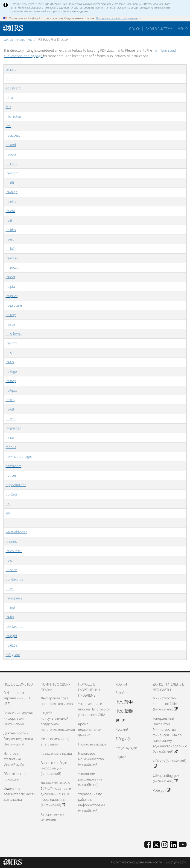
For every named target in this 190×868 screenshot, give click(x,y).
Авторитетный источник (52, 817)
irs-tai (10, 362)
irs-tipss (11, 390)
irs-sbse (11, 570)
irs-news (12, 268)
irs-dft (10, 183)
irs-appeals (14, 598)
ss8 (8, 513)
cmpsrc (11, 69)
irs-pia (10, 287)
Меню (183, 29)
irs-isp (10, 239)
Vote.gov (162, 790)
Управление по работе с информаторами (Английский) (92, 802)
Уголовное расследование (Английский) (90, 779)
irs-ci (9, 560)
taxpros (11, 542)
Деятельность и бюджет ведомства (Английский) (18, 739)
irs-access (13, 135)
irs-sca (10, 324)
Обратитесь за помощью (15, 777)
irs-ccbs (11, 164)
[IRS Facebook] (148, 845)
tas (8, 523)
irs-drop (12, 192)
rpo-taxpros (14, 627)
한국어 (121, 720)
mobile (11, 447)
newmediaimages (19, 457)
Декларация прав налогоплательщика (57, 701)
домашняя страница (18, 40)
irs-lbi (10, 617)
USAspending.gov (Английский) (166, 778)
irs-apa (11, 154)
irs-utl (10, 409)
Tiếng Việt (123, 739)
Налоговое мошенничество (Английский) (91, 759)
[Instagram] (165, 845)
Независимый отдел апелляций (57, 742)
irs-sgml (11, 343)
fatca (9, 98)
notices (11, 475)
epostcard (13, 88)
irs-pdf (10, 277)
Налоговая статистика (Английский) (14, 759)
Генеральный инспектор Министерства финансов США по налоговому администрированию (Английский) (170, 735)
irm (8, 126)
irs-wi (10, 589)
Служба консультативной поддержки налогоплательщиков (58, 721)
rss (7, 504)
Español (122, 693)
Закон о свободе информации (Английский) (54, 768)
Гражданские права (56, 754)
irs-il (9, 220)
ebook (10, 79)
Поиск (135, 29)
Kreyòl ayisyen (126, 748)
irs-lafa (11, 249)
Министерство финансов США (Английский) (165, 704)
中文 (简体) (124, 702)
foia (8, 107)
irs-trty (10, 400)
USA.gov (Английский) (170, 764)
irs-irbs (11, 230)
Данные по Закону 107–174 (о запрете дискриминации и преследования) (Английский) (56, 794)
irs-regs (11, 315)
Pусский (122, 730)
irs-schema (14, 334)
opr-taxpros (14, 579)
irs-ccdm (12, 173)
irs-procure (14, 305)
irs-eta (10, 211)
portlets (11, 494)
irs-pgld (11, 636)
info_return (14, 117)
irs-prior (12, 296)
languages (13, 428)
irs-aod (11, 145)
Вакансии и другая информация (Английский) (18, 718)
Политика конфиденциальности (137, 862)
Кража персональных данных (90, 730)
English (121, 757)
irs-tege (11, 372)
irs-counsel (14, 551)
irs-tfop (11, 381)
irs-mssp (12, 258)
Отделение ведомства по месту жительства (19, 794)
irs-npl (10, 608)
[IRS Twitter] (156, 846)
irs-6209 (12, 645)
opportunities (16, 485)
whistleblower (16, 532)
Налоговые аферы (92, 744)
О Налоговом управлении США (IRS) (17, 698)
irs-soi (10, 353)
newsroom (13, 466)
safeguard (13, 655)
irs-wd (10, 419)
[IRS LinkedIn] (173, 846)
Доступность (176, 862)
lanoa (10, 438)
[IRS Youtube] (183, 845)
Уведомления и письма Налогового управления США (94, 709)
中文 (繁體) (124, 711)
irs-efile (11, 202)
